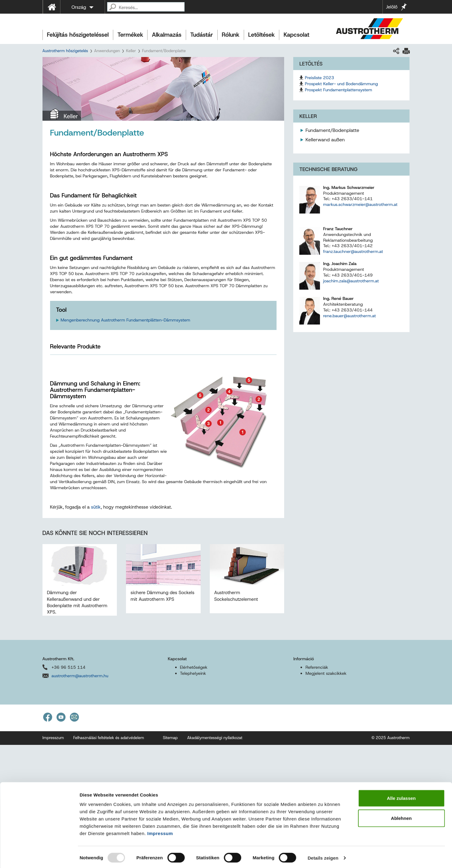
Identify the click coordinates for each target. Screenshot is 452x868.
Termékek (130, 35)
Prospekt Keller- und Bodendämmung (341, 84)
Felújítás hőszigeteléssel (78, 35)
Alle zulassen (401, 796)
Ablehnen (401, 816)
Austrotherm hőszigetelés (65, 51)
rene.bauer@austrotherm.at (349, 316)
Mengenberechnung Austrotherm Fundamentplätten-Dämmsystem (126, 320)
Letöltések (262, 35)
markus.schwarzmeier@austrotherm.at (360, 204)
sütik (96, 630)
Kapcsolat (296, 35)
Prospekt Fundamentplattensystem (338, 90)
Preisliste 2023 (319, 78)
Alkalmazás (167, 35)
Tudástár (202, 35)
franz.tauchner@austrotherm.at (353, 251)
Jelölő (392, 7)
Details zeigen (323, 856)
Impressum (160, 831)
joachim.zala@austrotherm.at (351, 281)
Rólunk (231, 35)
